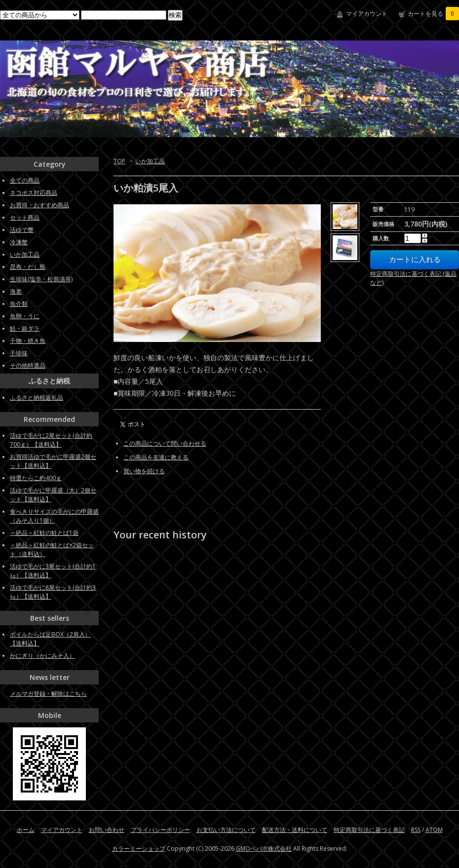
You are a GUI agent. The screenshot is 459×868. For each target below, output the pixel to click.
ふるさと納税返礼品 (37, 397)
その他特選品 (28, 365)
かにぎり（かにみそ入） (42, 656)
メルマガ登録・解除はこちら (48, 694)
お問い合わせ (107, 830)
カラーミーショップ (139, 849)
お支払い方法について (226, 830)
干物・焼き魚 (28, 341)
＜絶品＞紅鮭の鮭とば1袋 (44, 533)
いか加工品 (150, 161)
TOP (119, 161)
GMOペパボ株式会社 (264, 849)
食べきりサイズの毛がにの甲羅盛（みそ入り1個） (54, 516)
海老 (16, 291)
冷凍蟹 (19, 242)
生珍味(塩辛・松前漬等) (41, 279)
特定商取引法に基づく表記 (369, 830)
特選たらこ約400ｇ (36, 478)
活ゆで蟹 (22, 230)
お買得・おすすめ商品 (39, 205)
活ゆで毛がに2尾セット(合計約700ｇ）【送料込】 (51, 440)
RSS (416, 830)
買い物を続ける (144, 471)
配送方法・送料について (295, 830)
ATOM (434, 830)
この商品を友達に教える (156, 457)
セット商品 (25, 217)
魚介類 (19, 304)
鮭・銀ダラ (25, 328)
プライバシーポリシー (160, 830)
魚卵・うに (25, 316)
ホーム (26, 830)
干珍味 (19, 353)
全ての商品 (25, 180)
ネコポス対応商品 (34, 193)
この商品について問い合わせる (165, 443)
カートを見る (433, 14)
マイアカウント (367, 14)
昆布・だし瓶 (28, 267)
